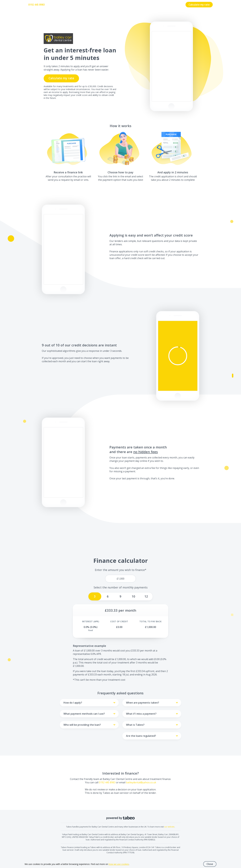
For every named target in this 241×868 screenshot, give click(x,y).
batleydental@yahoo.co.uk (141, 782)
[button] (178, 356)
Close (210, 864)
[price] (120, 579)
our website (169, 827)
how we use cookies (119, 864)
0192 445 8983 (37, 5)
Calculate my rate (199, 5)
